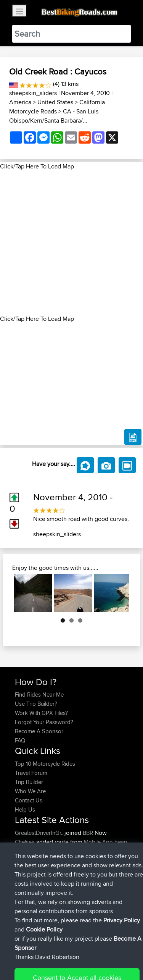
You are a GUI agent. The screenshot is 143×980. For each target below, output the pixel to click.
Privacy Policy (117, 950)
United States (55, 102)
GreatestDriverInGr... (40, 833)
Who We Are (30, 791)
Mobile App (98, 842)
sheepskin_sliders (33, 93)
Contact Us (29, 800)
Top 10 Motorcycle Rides (45, 764)
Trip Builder (29, 782)
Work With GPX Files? (41, 713)
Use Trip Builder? (36, 704)
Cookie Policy (23, 960)
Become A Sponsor (39, 731)
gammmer (28, 879)
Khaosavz (28, 869)
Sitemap (86, 950)
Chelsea (26, 842)
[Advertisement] (71, 243)
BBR (88, 833)
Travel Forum (31, 773)
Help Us (25, 809)
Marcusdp (28, 888)
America (20, 102)
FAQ (20, 740)
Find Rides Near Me (39, 695)
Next (118, 593)
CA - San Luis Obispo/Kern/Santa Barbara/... (54, 116)
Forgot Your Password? (44, 722)
